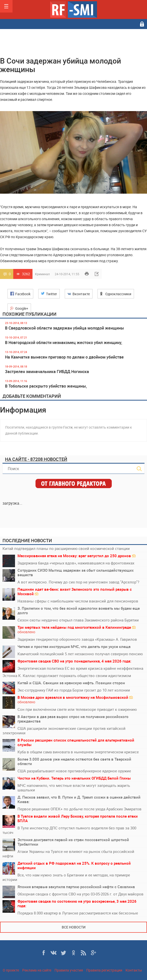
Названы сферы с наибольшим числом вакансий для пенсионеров (78, 601)
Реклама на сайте (37, 970)
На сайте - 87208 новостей (36, 459)
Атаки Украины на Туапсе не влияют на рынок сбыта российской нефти (68, 854)
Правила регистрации (104, 970)
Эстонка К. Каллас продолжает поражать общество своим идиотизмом (67, 676)
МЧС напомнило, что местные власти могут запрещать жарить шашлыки (74, 788)
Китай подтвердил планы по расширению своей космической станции (66, 548)
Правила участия (69, 970)
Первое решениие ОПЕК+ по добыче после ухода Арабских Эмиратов (79, 809)
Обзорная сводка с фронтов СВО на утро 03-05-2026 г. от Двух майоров (80, 894)
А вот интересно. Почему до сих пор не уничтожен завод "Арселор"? (78, 582)
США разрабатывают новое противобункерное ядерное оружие (74, 771)
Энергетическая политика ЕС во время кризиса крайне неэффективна (80, 668)
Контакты (134, 970)
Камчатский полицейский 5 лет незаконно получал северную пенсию (80, 654)
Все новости (74, 927)
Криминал (42, 274)
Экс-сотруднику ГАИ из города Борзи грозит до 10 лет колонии (74, 690)
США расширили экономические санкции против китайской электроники (64, 731)
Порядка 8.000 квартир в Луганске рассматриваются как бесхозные (78, 913)
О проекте (11, 970)
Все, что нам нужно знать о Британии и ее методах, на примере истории (66, 877)
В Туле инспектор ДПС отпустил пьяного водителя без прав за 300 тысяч (69, 830)
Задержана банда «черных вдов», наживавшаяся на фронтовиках (76, 563)
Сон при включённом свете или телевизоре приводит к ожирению (77, 709)
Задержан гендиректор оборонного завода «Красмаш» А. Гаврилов (77, 639)
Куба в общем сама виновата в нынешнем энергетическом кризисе (78, 752)
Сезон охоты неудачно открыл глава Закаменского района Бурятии (78, 620)
